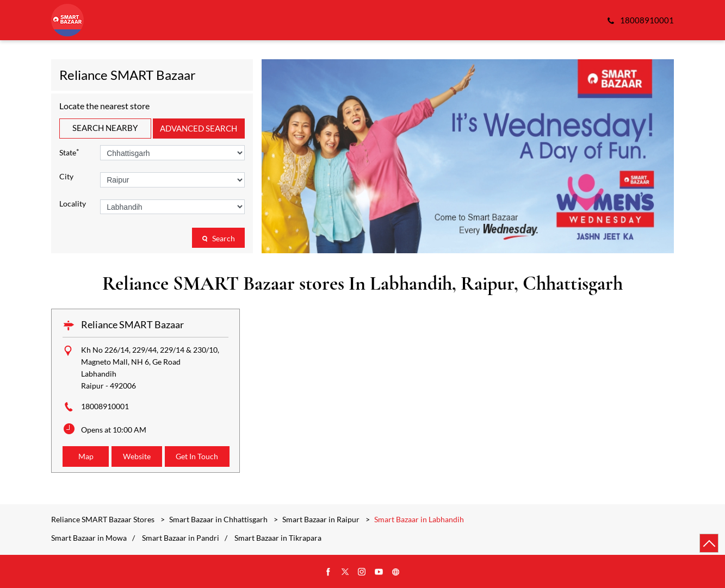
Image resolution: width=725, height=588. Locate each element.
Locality (73, 204)
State (69, 152)
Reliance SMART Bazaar (132, 324)
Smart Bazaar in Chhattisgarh (218, 519)
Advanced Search (199, 128)
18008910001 (105, 406)
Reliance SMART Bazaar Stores (104, 519)
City (66, 177)
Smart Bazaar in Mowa (89, 538)
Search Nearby (105, 128)
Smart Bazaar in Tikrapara (278, 538)
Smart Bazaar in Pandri (181, 538)
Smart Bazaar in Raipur (321, 519)
